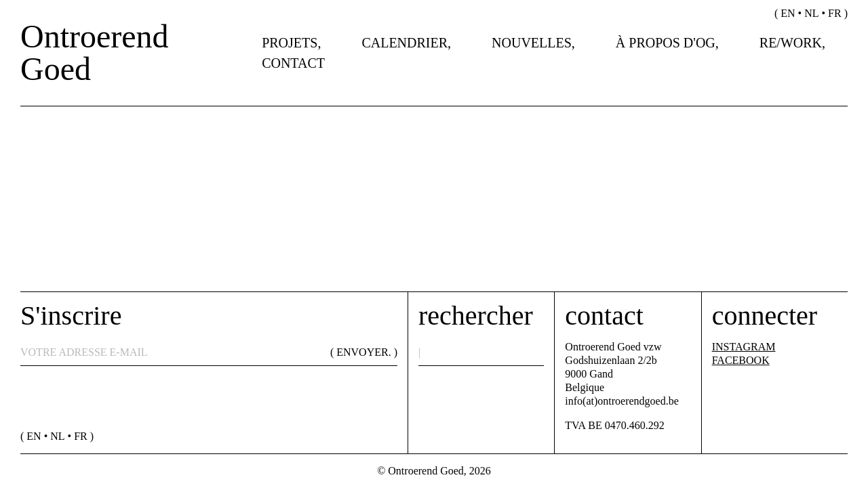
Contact (293, 63)
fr (835, 13)
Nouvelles (532, 43)
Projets (290, 43)
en (788, 13)
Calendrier (405, 43)
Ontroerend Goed (95, 53)
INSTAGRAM (744, 347)
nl (811, 13)
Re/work (791, 43)
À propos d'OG (666, 43)
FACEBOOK (741, 360)
